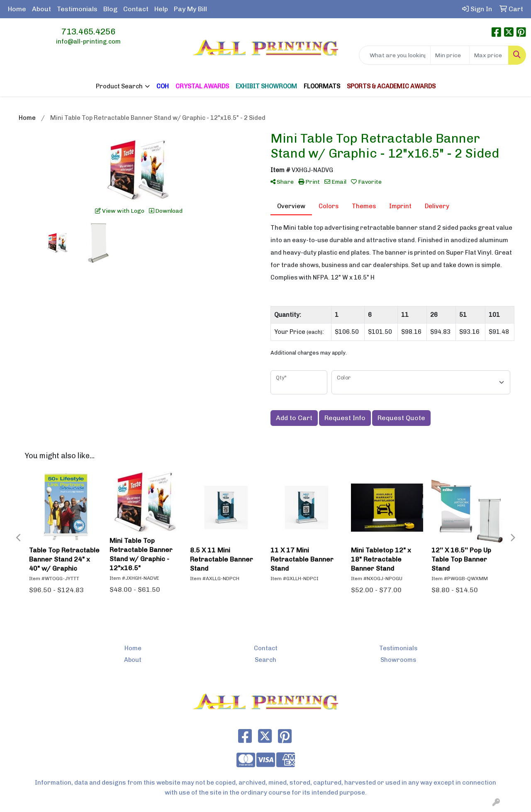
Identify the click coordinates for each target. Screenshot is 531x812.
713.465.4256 (88, 32)
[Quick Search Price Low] (450, 55)
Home (17, 9)
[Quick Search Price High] (489, 55)
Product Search (119, 86)
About (41, 9)
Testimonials (77, 9)
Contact (136, 9)
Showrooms (398, 660)
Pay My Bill (190, 9)
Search (265, 660)
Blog (110, 9)
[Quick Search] (395, 55)
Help (161, 9)
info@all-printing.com (88, 41)
